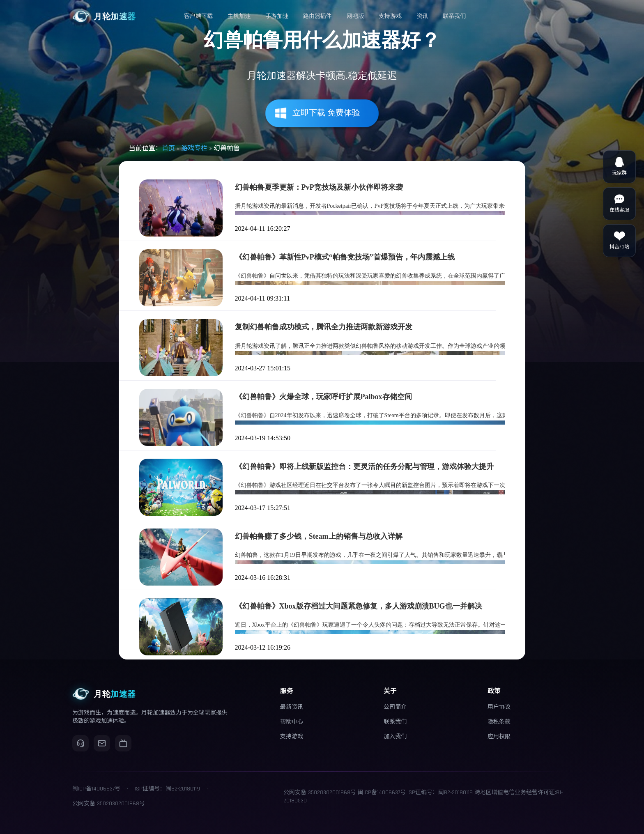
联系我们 (395, 722)
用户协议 (499, 707)
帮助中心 (292, 722)
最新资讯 (292, 707)
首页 (168, 148)
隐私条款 (499, 722)
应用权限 (499, 737)
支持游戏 (292, 737)
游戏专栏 (194, 148)
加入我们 (395, 737)
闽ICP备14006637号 (382, 793)
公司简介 (395, 707)
